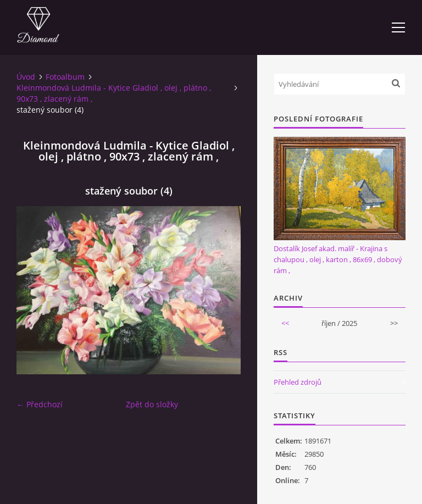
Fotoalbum (65, 77)
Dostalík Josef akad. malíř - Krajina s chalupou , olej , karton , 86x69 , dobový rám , (338, 259)
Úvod (26, 77)
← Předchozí (40, 404)
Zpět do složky (152, 404)
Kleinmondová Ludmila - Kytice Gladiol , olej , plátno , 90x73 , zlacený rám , (114, 93)
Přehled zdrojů (298, 382)
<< (285, 323)
